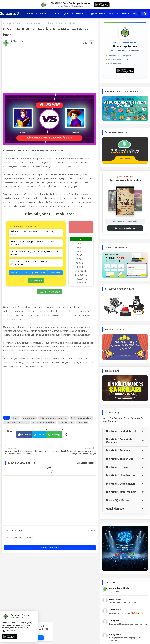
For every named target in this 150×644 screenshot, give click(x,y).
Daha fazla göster (85, 463)
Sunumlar (114, 13)
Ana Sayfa (32, 13)
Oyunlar (66, 13)
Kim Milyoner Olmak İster (44, 422)
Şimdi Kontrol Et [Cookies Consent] (38, 629)
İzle (55, 13)
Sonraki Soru (36, 281)
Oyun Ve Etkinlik (66, 422)
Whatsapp (56, 435)
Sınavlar (126, 13)
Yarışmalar (19, 24)
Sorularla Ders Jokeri (19, 273)
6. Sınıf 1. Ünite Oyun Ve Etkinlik (53, 418)
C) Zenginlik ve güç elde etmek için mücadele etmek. (35, 253)
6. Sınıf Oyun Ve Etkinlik (82, 418)
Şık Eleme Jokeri (39, 273)
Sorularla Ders (12, 13)
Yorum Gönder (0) (50, 548)
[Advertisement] (50, 70)
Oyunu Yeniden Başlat (50, 292)
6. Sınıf (16, 418)
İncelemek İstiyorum (125, 228)
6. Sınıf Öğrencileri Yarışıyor (17, 422)
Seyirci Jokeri (55, 273)
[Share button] (66, 434)
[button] (138, 14)
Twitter (41, 435)
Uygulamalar (96, 13)
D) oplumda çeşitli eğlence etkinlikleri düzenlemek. (30, 263)
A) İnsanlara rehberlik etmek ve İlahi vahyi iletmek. (32, 233)
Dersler (80, 13)
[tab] (32, 13)
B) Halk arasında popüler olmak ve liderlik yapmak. (33, 243)
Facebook (26, 435)
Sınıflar (43, 13)
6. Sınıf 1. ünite (29, 418)
